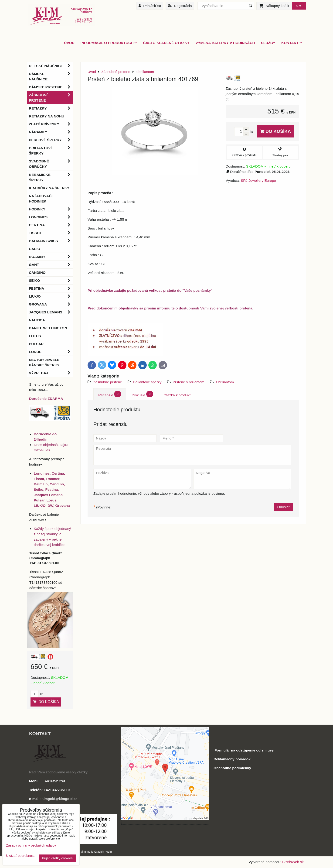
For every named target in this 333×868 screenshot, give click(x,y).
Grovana (51, 304)
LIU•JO (51, 296)
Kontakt (292, 43)
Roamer (51, 257)
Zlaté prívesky (51, 124)
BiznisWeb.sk (293, 862)
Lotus (35, 336)
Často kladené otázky (166, 43)
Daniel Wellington (48, 328)
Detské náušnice (51, 66)
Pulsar (36, 344)
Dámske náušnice (51, 76)
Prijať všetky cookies (57, 858)
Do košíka (275, 131)
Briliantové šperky (147, 382)
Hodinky (51, 209)
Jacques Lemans (51, 312)
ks (37, 694)
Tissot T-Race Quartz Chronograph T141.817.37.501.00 (46, 558)
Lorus (51, 352)
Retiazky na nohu (47, 116)
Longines (51, 217)
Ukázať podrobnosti (21, 856)
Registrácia (180, 6)
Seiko (51, 280)
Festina (51, 288)
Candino (37, 273)
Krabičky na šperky (49, 188)
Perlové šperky (51, 140)
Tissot (51, 233)
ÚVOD (69, 43)
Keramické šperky (51, 177)
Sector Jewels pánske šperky (44, 362)
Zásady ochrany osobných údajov (31, 845)
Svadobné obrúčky (51, 164)
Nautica (37, 320)
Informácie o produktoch (109, 43)
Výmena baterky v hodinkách (225, 43)
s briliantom (225, 382)
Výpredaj (51, 373)
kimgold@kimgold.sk (60, 799)
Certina (51, 225)
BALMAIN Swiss (51, 241)
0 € (299, 6)
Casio (35, 249)
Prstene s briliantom (189, 382)
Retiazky (51, 108)
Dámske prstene (51, 87)
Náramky (51, 132)
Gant (51, 265)
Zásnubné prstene (108, 382)
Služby (268, 43)
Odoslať (284, 507)
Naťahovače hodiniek (41, 199)
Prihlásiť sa (150, 6)
